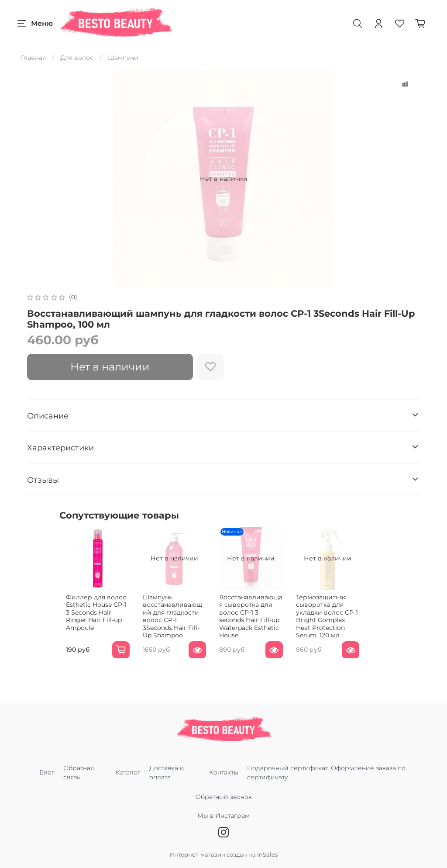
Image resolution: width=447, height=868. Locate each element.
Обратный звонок (224, 797)
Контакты (224, 772)
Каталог (128, 772)
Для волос (77, 58)
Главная (33, 58)
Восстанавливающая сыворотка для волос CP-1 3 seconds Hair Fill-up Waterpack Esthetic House (264, 621)
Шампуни (123, 58)
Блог (47, 772)
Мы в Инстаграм (223, 820)
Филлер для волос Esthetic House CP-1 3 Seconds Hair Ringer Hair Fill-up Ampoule (92, 617)
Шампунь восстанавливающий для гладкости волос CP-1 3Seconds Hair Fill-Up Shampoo (181, 621)
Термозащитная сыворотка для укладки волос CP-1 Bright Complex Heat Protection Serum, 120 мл (349, 625)
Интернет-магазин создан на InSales (223, 855)
